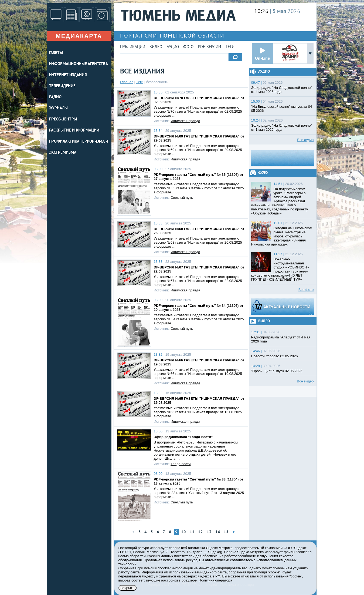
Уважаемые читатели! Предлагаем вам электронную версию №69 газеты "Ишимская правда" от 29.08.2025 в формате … (198, 150)
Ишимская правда (185, 121)
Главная (127, 82)
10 (183, 532)
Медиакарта (79, 36)
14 (218, 532)
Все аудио (305, 140)
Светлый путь (182, 198)
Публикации (133, 47)
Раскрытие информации (74, 131)
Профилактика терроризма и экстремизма (79, 147)
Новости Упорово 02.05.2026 (275, 356)
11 (192, 532)
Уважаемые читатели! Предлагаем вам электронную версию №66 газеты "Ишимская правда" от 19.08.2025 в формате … (198, 374)
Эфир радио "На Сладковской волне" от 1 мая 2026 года (282, 127)
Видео (156, 47)
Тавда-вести (181, 464)
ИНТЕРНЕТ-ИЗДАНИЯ (68, 75)
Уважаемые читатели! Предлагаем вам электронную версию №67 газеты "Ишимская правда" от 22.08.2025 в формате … (198, 281)
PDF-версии (210, 47)
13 (209, 532)
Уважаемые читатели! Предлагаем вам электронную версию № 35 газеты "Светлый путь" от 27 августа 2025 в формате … (199, 188)
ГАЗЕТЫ (56, 53)
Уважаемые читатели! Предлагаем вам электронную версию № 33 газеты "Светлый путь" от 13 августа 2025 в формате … (199, 493)
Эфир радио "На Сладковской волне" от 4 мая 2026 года (282, 90)
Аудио (173, 47)
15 (226, 532)
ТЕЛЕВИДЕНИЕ (62, 86)
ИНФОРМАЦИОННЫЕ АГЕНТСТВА (79, 64)
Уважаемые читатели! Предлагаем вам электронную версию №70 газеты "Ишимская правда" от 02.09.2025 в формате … (198, 111)
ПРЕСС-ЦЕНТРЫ (63, 120)
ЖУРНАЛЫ (58, 108)
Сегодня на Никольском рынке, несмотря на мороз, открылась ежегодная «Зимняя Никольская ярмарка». (282, 236)
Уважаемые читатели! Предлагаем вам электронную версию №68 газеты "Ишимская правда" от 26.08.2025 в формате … (198, 242)
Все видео (305, 381)
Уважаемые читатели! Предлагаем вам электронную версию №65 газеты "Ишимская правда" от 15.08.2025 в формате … (198, 412)
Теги (230, 47)
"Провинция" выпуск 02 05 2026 (277, 371)
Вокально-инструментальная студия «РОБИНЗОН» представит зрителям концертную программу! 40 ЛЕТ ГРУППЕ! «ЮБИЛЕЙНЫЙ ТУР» (280, 269)
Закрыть (127, 588)
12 (200, 532)
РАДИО (55, 97)
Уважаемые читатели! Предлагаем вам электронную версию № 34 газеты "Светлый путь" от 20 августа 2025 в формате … (199, 319)
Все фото (306, 290)
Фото (188, 47)
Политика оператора (215, 580)
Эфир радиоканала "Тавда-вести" (183, 437)
